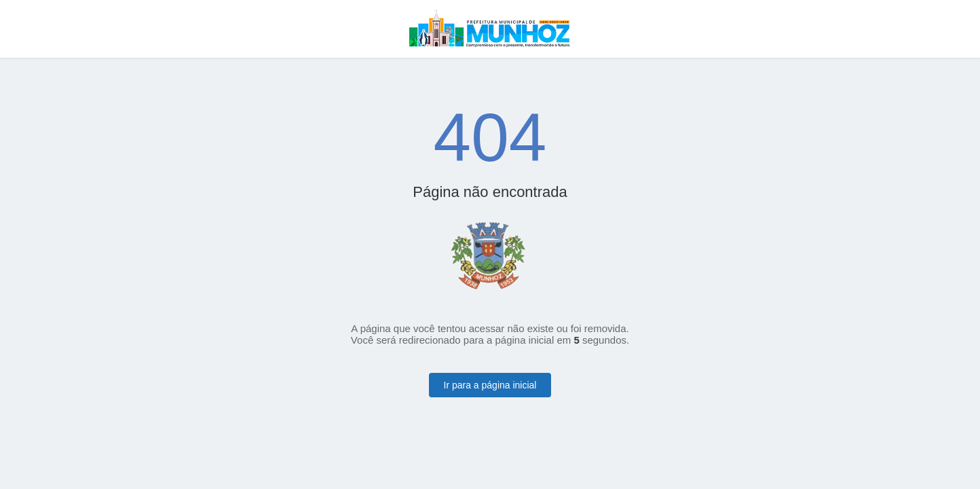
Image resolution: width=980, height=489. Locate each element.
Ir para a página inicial (490, 385)
